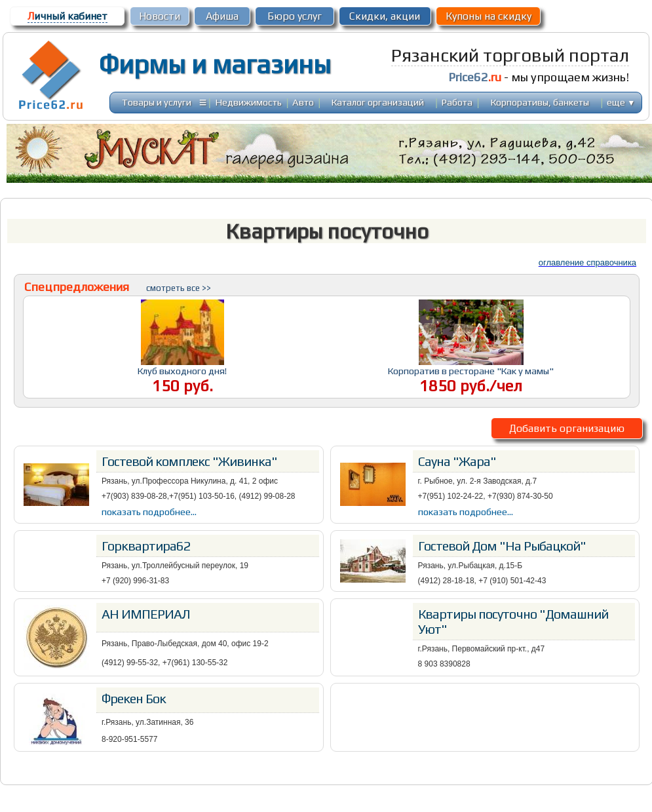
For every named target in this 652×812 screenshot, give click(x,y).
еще (621, 102)
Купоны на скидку (489, 16)
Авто (303, 102)
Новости (160, 16)
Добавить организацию (567, 428)
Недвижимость (249, 102)
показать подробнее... (149, 512)
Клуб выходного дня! (182, 371)
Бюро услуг (295, 16)
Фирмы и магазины (215, 64)
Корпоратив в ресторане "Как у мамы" (471, 371)
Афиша (222, 16)
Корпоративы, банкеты (540, 102)
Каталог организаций (378, 102)
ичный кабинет (67, 16)
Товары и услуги (157, 102)
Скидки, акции (385, 16)
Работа (457, 102)
